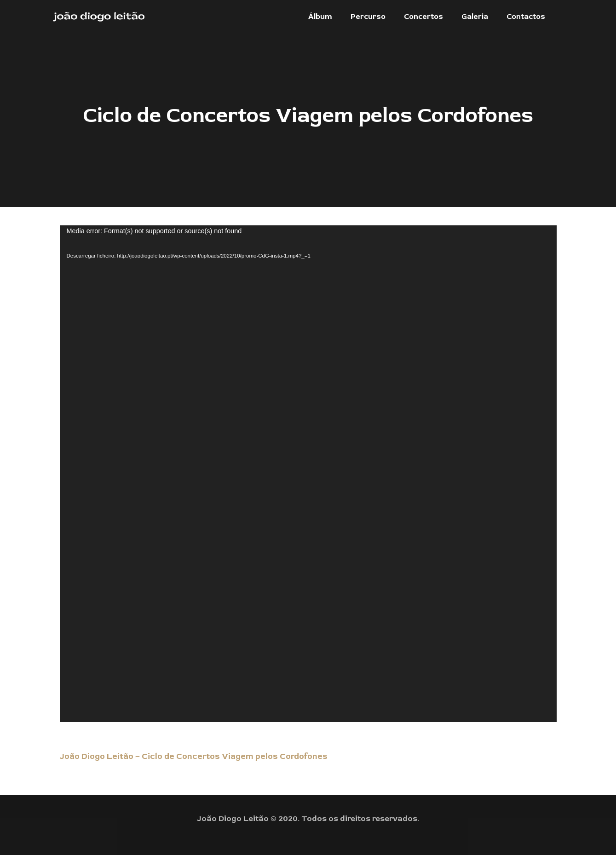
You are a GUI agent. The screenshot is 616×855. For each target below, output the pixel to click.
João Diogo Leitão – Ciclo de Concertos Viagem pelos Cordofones (194, 756)
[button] (320, 17)
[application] (308, 474)
